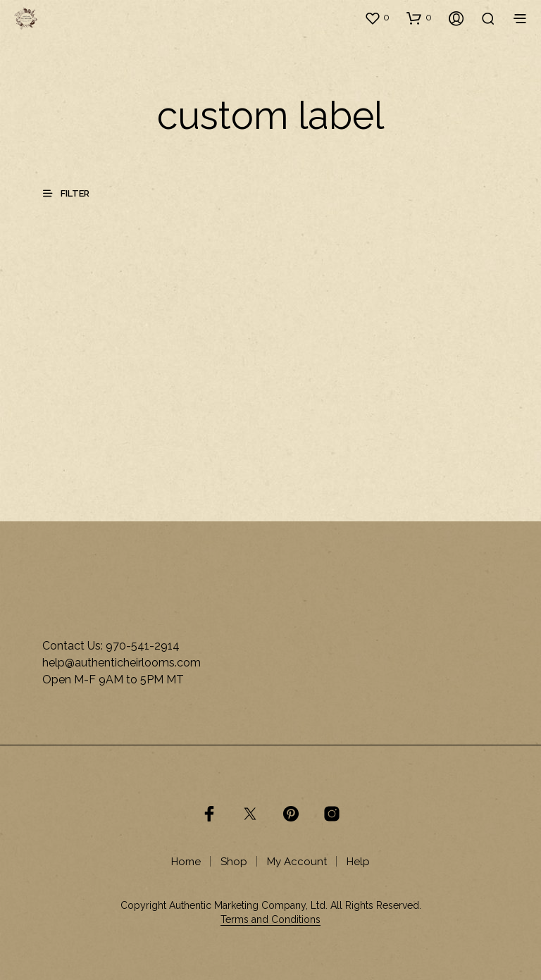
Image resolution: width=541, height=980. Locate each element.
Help (358, 862)
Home (186, 862)
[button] (377, 18)
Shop (234, 862)
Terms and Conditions (270, 920)
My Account (297, 862)
